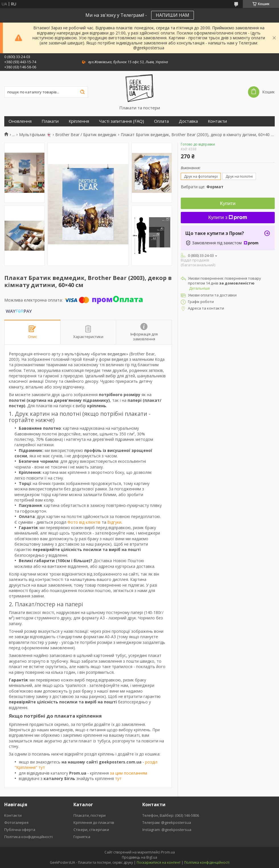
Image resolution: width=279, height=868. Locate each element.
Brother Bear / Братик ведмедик (86, 135)
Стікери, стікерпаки (91, 830)
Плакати (50, 121)
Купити (228, 203)
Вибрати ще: (202, 187)
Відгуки (114, 522)
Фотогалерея (16, 822)
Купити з (228, 217)
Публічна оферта (20, 830)
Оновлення (20, 121)
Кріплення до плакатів (94, 822)
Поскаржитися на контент (159, 862)
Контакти (217, 121)
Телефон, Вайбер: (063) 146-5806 (171, 815)
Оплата (161, 121)
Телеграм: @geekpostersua (167, 822)
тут (118, 778)
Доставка (188, 121)
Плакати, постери (90, 815)
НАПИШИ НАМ (173, 15)
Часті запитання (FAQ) (122, 121)
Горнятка (82, 837)
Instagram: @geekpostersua (167, 830)
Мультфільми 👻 (35, 135)
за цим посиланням (129, 773)
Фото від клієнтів (84, 522)
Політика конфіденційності (28, 837)
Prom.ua (168, 852)
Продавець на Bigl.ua (139, 857)
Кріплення (79, 121)
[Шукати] (82, 92)
